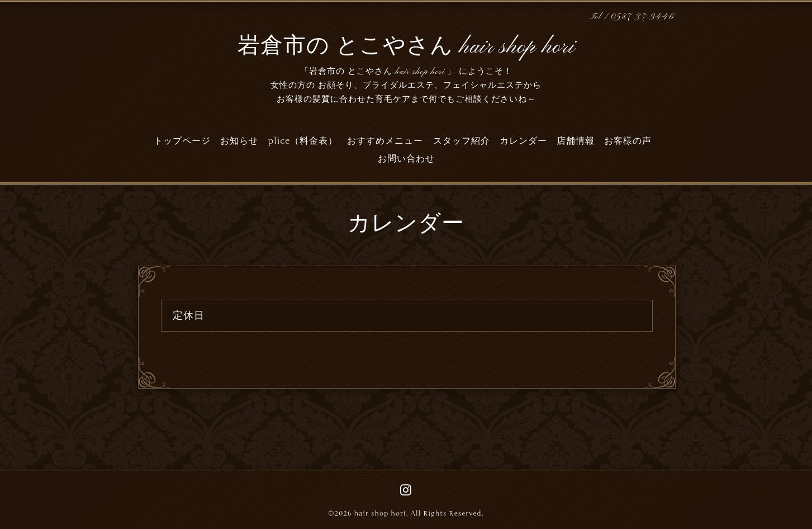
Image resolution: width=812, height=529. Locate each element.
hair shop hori (380, 513)
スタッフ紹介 (462, 141)
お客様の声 (628, 141)
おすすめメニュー (385, 141)
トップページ (182, 141)
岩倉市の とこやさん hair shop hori (406, 47)
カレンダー (523, 141)
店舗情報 (576, 141)
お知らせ (239, 141)
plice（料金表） (303, 141)
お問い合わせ (406, 159)
